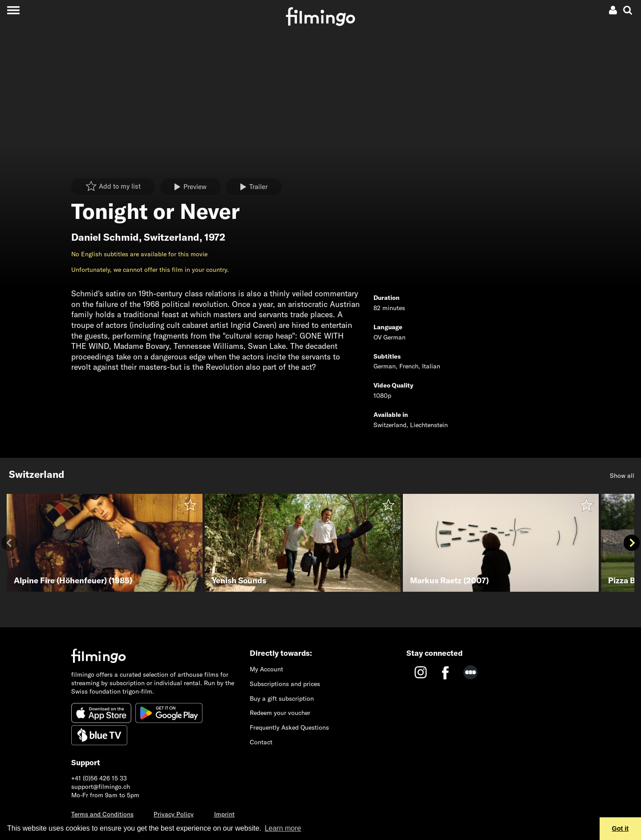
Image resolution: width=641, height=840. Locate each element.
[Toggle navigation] (13, 10)
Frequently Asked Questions (289, 727)
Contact (261, 742)
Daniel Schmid (105, 237)
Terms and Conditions (102, 814)
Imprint (224, 814)
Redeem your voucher (280, 713)
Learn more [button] (283, 828)
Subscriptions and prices (285, 684)
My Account (266, 669)
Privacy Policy (174, 814)
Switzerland (172, 237)
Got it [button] (621, 828)
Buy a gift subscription (282, 699)
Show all (622, 476)
